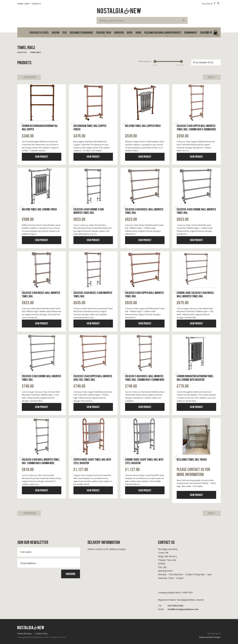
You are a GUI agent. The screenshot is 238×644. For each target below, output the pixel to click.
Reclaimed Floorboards (81, 33)
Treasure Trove (104, 33)
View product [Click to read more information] (42, 157)
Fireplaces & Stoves (39, 33)
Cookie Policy (41, 633)
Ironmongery (191, 33)
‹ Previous (29, 77)
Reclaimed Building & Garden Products (163, 33)
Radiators (119, 33)
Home (20, 4)
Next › (212, 77)
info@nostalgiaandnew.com (178, 609)
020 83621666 (171, 606)
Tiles (65, 33)
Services (204, 33)
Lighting (55, 33)
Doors (139, 33)
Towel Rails (35, 52)
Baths (130, 33)
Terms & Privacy (24, 633)
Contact (36, 4)
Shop (27, 4)
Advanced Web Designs (210, 637)
